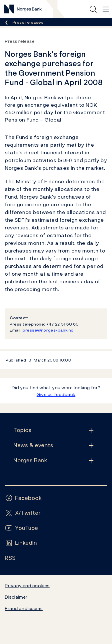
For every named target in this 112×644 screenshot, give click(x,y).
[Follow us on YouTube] (22, 528)
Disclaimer (16, 597)
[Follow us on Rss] (10, 558)
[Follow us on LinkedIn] (21, 543)
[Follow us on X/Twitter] (23, 513)
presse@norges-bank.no (48, 330)
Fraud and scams (24, 608)
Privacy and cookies (27, 586)
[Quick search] (93, 9)
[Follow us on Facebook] (23, 498)
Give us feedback (56, 394)
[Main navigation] (106, 9)
